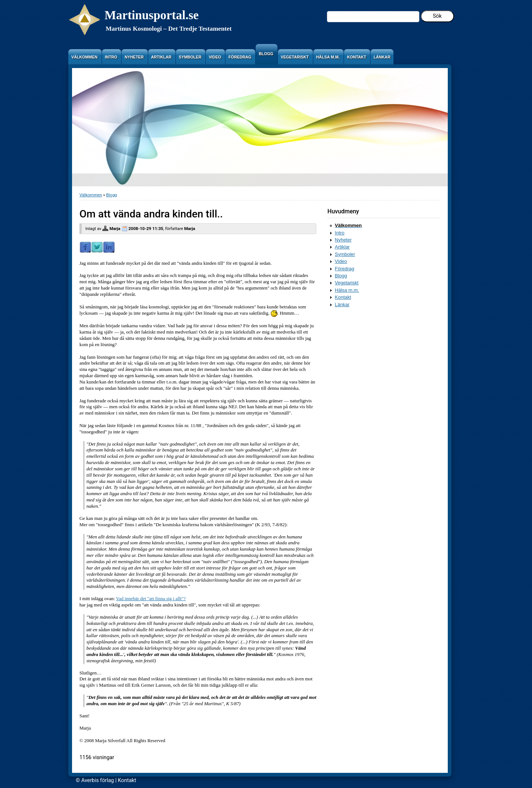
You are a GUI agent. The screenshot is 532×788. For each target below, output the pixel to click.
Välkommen (91, 195)
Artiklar (342, 247)
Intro (340, 233)
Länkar (342, 305)
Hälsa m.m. (347, 290)
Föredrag (345, 269)
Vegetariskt (347, 283)
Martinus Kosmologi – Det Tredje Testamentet (169, 29)
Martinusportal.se (152, 15)
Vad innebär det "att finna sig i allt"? (151, 598)
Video (341, 261)
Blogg (111, 195)
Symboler (345, 254)
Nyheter (343, 240)
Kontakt (343, 297)
